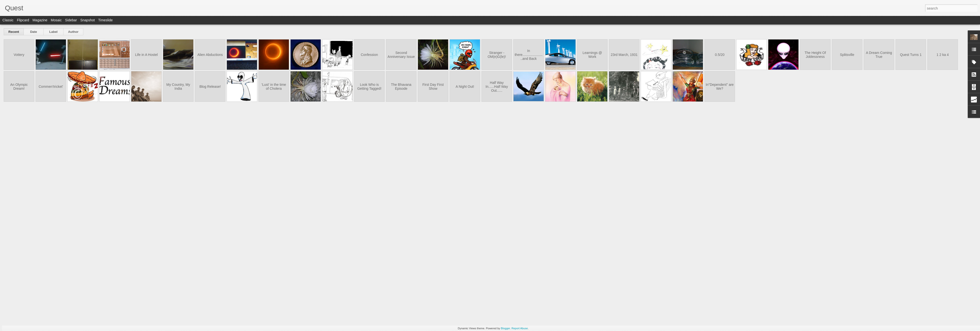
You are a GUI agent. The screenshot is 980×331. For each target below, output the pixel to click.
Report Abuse (520, 328)
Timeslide (105, 20)
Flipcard (23, 20)
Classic (8, 20)
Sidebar (71, 20)
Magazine (40, 20)
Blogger (505, 328)
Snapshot (88, 20)
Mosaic (56, 20)
